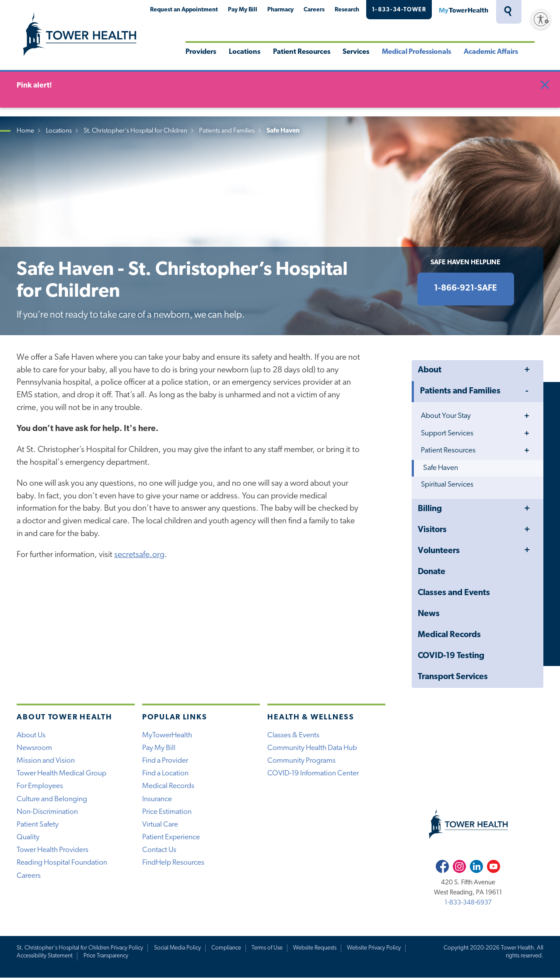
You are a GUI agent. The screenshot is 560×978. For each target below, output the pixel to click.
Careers (314, 10)
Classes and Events (454, 593)
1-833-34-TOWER (399, 10)
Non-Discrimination (47, 812)
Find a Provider (165, 761)
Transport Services (453, 677)
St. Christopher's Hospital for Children (135, 131)
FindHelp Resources (173, 863)
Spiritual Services (447, 485)
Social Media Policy (177, 948)
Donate (432, 572)
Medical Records (449, 635)
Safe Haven (441, 468)
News (429, 614)
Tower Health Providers (52, 850)
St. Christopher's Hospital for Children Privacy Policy (80, 948)
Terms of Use (267, 948)
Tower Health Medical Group (61, 773)
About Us (31, 735)
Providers (201, 52)
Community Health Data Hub (312, 748)
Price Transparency (106, 956)
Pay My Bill (243, 10)
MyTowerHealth (464, 10)
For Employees (40, 786)
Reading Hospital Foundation (62, 863)
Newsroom (34, 748)
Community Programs (301, 761)
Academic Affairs (491, 52)
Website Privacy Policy (374, 948)
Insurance (157, 799)
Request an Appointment (184, 10)
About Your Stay (446, 416)
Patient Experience (171, 837)
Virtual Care (160, 825)
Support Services (447, 433)
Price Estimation (167, 812)
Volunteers (439, 551)
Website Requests (315, 948)
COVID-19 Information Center (313, 773)
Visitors (432, 530)
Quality (28, 837)
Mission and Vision (46, 761)
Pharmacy (280, 10)
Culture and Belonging (52, 799)
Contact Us (159, 850)
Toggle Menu (527, 370)
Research (347, 10)
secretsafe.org (139, 555)
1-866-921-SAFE (465, 289)
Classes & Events (293, 735)
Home (25, 131)
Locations (245, 52)
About (430, 370)
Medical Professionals (416, 52)
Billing (430, 509)
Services (356, 52)
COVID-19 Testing (451, 656)
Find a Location (165, 773)
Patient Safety (38, 825)
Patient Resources (302, 52)
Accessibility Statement (45, 956)
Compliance (226, 948)
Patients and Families (227, 131)
